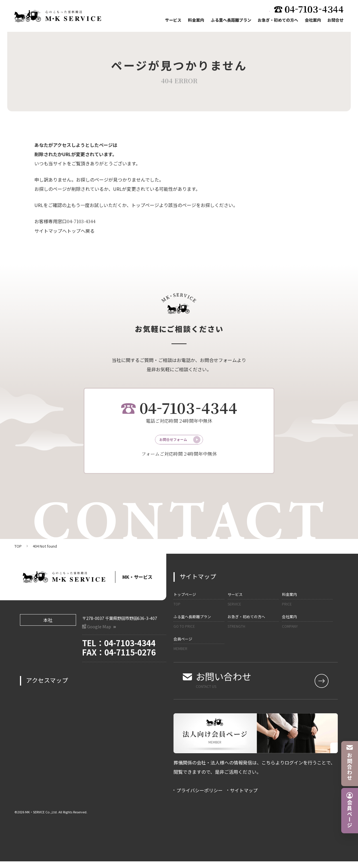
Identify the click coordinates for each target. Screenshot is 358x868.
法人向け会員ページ (242, 10)
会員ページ (199, 651)
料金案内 (194, 21)
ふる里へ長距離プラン (230, 21)
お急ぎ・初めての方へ (277, 21)
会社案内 (312, 21)
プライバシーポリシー (200, 797)
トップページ (199, 606)
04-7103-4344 (81, 221)
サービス (171, 21)
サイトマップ (244, 797)
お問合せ (335, 21)
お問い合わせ (260, 686)
